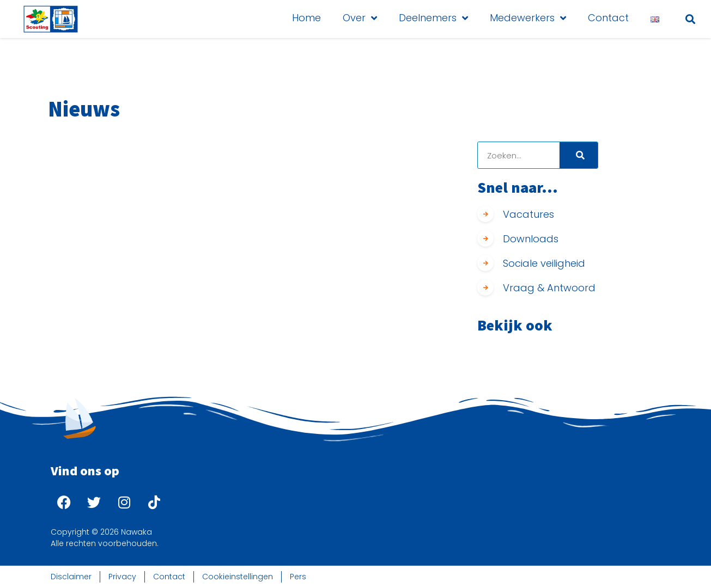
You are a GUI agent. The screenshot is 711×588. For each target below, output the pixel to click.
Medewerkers (528, 18)
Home (306, 18)
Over (360, 18)
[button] (690, 19)
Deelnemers (433, 18)
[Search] (579, 155)
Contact (608, 18)
